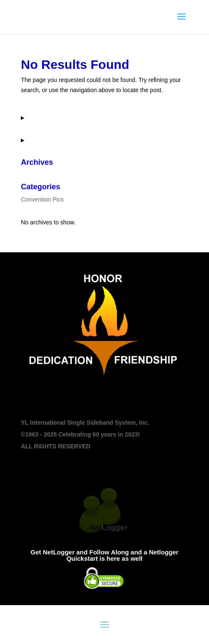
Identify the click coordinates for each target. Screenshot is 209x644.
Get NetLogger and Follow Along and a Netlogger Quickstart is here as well (104, 555)
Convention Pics (42, 199)
